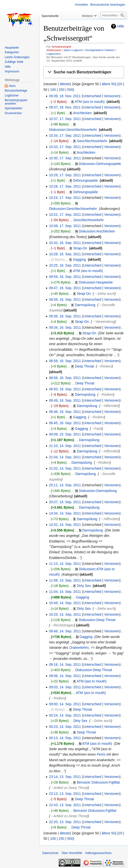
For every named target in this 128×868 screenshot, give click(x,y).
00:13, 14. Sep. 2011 (65, 738)
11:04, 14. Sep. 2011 (65, 592)
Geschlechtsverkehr (92, 141)
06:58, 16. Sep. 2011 (65, 361)
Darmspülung (85, 305)
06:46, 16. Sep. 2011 (65, 412)
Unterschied (92, 96)
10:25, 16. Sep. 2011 (65, 265)
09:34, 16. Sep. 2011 (65, 327)
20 (120, 84)
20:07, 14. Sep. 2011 (65, 502)
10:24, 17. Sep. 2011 (65, 198)
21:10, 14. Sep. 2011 (65, 446)
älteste (65, 84)
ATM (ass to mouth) (90, 102)
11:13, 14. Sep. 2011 (65, 564)
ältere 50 (108, 84)
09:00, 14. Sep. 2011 (65, 704)
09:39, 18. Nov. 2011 (65, 96)
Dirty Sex (84, 586)
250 (62, 90)
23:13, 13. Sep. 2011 (65, 794)
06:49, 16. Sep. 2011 (65, 400)
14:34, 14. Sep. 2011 (65, 513)
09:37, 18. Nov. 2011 (65, 107)
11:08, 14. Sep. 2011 (65, 580)
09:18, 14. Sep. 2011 (65, 665)
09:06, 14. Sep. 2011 (65, 676)
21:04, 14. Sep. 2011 (65, 457)
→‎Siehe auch (104, 294)
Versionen (112, 96)
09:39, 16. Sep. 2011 (65, 299)
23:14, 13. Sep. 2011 (65, 777)
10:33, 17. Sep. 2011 (65, 147)
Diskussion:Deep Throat (97, 620)
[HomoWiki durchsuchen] (113, 15)
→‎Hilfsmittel (109, 406)
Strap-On (80, 248)
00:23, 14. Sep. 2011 (65, 727)
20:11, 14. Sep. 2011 (65, 485)
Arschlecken (82, 113)
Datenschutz (50, 853)
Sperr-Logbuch (73, 50)
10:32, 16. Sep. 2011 (65, 243)
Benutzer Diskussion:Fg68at (98, 782)
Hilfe (121, 26)
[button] (84, 72)
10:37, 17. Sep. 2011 (65, 119)
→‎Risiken (104, 366)
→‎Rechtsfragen (62, 625)
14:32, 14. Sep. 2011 (65, 525)
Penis (101, 754)
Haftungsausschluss (98, 853)
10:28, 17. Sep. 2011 (65, 175)
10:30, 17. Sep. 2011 (65, 158)
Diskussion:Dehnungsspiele (100, 164)
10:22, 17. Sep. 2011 (65, 215)
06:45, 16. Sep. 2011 (65, 423)
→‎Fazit (96, 429)
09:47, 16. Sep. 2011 (65, 288)
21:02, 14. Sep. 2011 (65, 468)
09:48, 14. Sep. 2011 (65, 631)
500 (70, 90)
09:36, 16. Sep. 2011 (65, 316)
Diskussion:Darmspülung (98, 491)
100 (53, 90)
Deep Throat (85, 366)
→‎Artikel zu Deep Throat (69, 788)
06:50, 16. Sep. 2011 (65, 389)
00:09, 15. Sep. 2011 (65, 434)
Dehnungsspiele (85, 180)
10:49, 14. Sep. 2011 (65, 603)
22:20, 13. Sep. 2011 (65, 822)
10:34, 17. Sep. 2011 (65, 136)
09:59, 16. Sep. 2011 (65, 277)
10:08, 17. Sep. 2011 (65, 226)
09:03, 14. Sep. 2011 (65, 687)
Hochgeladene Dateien (100, 50)
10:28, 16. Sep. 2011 (65, 254)
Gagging (79, 259)
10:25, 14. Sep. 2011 (65, 614)
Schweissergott (61, 47)
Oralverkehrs (79, 648)
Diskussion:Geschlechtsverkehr (73, 130)
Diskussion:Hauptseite (96, 282)
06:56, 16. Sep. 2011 (65, 378)
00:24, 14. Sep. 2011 (65, 715)
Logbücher (53, 54)
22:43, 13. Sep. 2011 (65, 805)
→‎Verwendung (103, 322)
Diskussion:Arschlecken (97, 231)
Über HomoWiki (72, 853)
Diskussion (54, 50)
